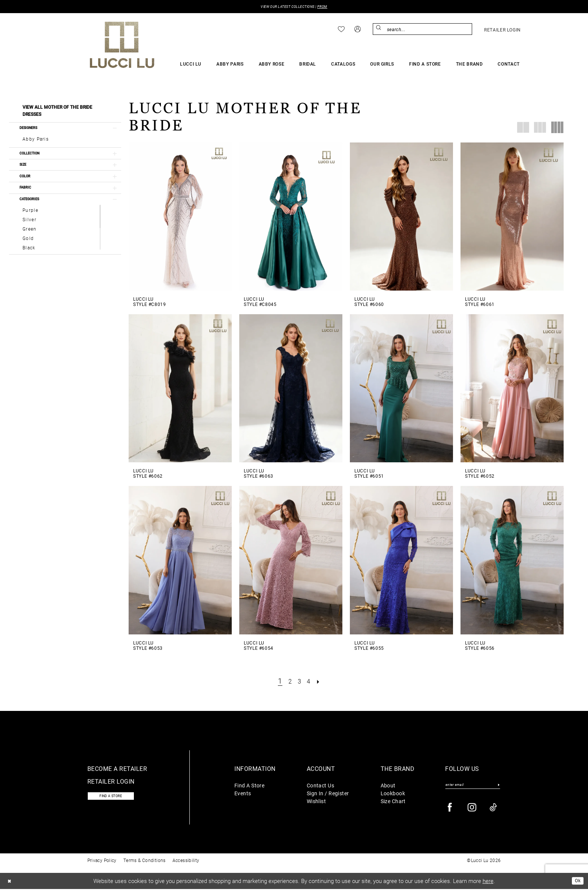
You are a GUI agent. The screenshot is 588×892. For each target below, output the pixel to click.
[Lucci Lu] (122, 46)
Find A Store (249, 786)
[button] (358, 30)
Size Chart (393, 802)
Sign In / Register (328, 794)
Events (243, 794)
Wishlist (316, 802)
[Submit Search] (380, 30)
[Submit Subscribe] (498, 787)
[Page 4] (310, 682)
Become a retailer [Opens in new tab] (117, 770)
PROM (329, 7)
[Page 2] (288, 682)
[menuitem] (341, 30)
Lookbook (393, 794)
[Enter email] (473, 787)
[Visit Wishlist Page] (341, 30)
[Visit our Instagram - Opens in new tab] (472, 810)
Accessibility (186, 863)
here (488, 884)
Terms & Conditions (145, 863)
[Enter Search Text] (422, 30)
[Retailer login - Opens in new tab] (502, 30)
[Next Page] (322, 682)
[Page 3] (300, 682)
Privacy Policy (102, 863)
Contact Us (320, 786)
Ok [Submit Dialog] (576, 883)
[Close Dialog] (11, 884)
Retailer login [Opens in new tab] (111, 782)
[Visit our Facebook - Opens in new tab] (450, 810)
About (388, 786)
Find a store (118, 799)
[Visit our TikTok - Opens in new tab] (494, 810)
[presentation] (180, 218)
